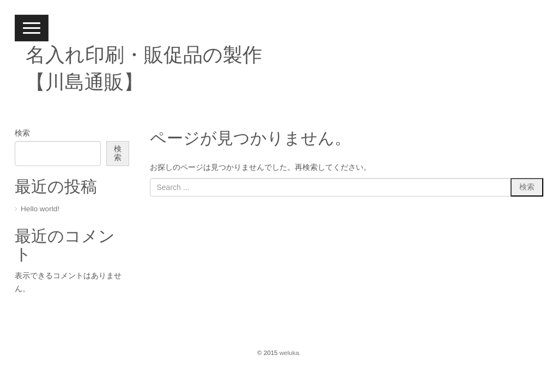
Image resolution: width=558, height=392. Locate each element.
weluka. (290, 353)
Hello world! (40, 209)
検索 (22, 133)
